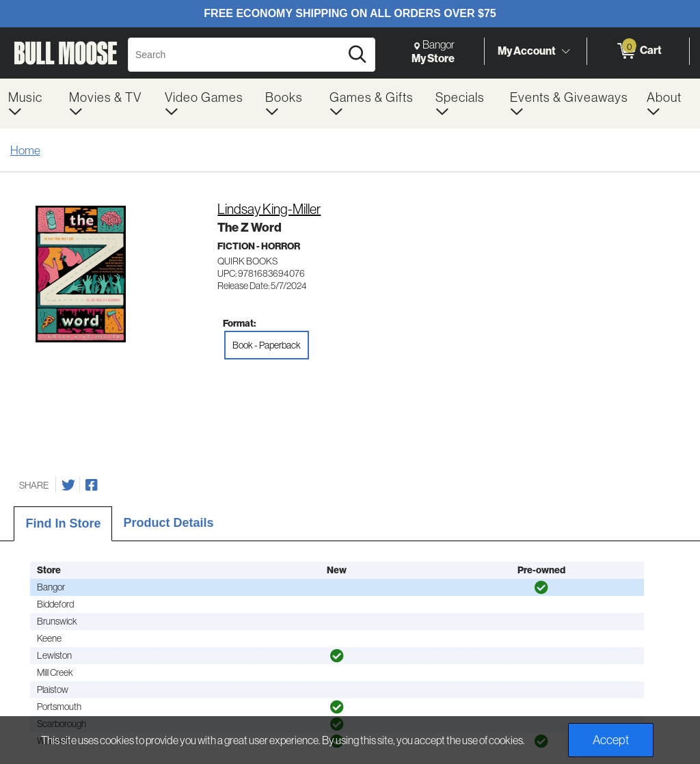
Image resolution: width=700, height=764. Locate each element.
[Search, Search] (236, 55)
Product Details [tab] (168, 523)
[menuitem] (30, 104)
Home (25, 150)
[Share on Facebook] (92, 485)
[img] (541, 588)
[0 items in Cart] (638, 51)
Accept (611, 740)
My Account (527, 51)
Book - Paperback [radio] (267, 345)
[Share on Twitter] (68, 485)
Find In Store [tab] (63, 523)
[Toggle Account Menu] (565, 51)
